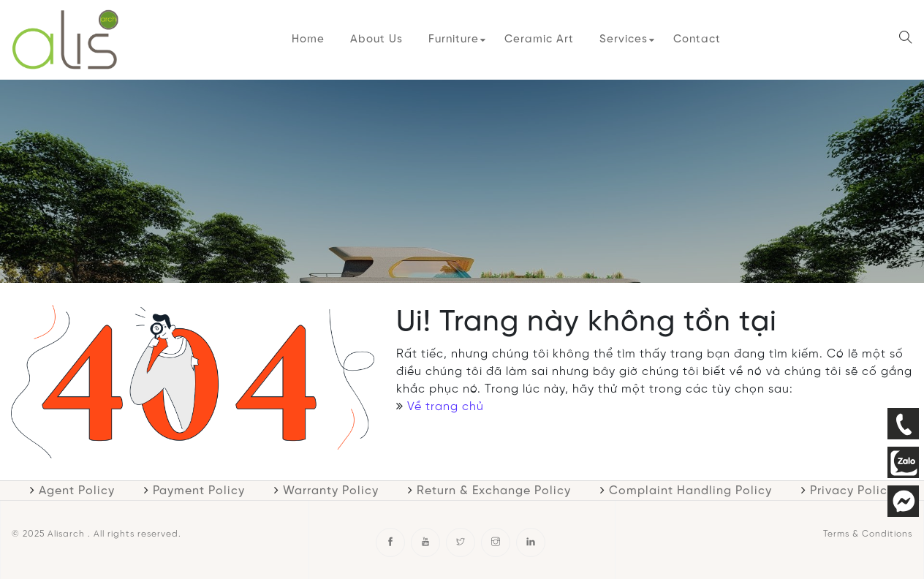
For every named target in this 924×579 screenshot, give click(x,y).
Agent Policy (77, 491)
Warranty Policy (331, 491)
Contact (697, 39)
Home (308, 39)
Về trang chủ (446, 407)
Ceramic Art (539, 39)
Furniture (454, 39)
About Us (376, 39)
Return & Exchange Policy (494, 491)
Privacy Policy (852, 491)
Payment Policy (199, 491)
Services (624, 39)
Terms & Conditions (868, 534)
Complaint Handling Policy (690, 491)
